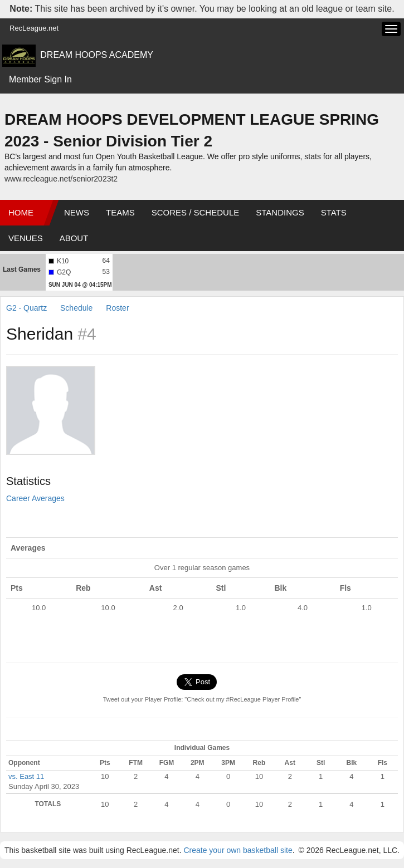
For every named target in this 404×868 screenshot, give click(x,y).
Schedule (76, 308)
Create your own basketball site (238, 850)
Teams (120, 212)
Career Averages (35, 498)
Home (21, 212)
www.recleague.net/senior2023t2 (61, 179)
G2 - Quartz (26, 308)
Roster (117, 308)
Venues (26, 238)
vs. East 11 (26, 776)
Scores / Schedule (196, 212)
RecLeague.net (34, 28)
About (74, 238)
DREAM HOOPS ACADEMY (97, 55)
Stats (334, 212)
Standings (280, 212)
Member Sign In (40, 79)
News (77, 212)
